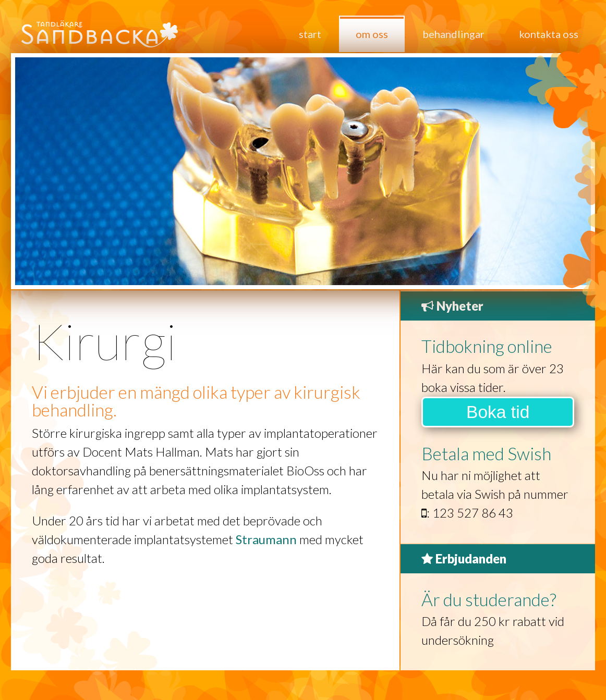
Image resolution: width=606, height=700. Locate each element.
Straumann (266, 539)
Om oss (372, 34)
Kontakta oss (549, 34)
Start (310, 34)
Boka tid (498, 412)
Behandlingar (453, 34)
